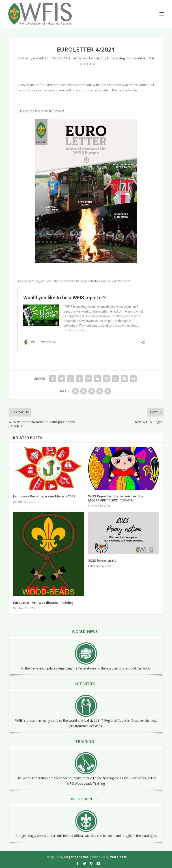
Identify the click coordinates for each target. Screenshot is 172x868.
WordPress (118, 857)
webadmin (41, 58)
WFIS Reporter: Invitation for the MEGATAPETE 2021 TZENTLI (116, 498)
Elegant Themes (76, 857)
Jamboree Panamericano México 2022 (44, 496)
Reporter (139, 58)
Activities (80, 58)
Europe (112, 58)
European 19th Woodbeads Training (43, 603)
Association (97, 58)
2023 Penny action (103, 560)
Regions (125, 58)
